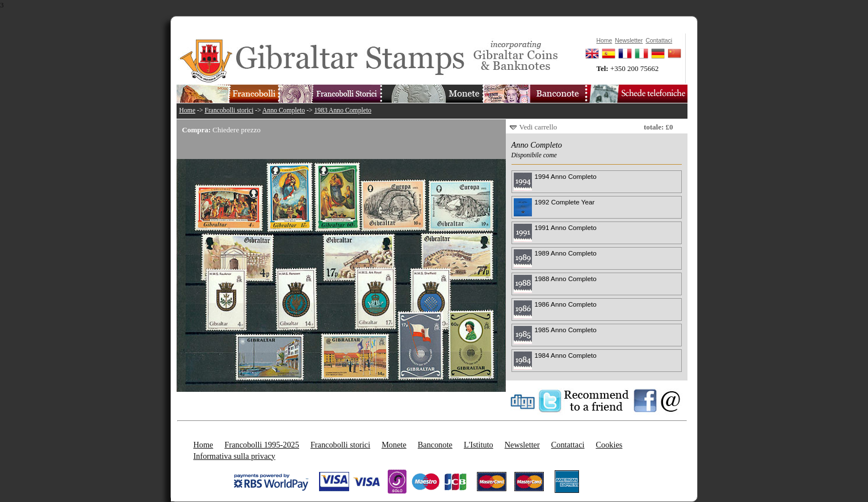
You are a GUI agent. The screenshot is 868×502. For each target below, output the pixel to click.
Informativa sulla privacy (235, 456)
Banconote (435, 445)
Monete (394, 445)
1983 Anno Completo (343, 110)
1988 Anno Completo (566, 279)
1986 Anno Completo (566, 304)
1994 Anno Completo (566, 176)
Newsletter (522, 445)
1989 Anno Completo (566, 253)
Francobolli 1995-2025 (261, 445)
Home (188, 110)
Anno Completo (284, 110)
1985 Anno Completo (566, 330)
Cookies (609, 445)
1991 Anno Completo (566, 227)
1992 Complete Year (565, 202)
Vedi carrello (538, 127)
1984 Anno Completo (566, 355)
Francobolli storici (229, 110)
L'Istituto (479, 445)
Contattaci (568, 445)
